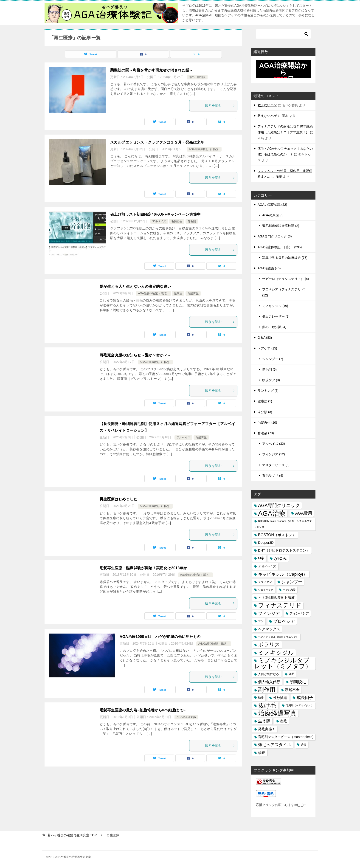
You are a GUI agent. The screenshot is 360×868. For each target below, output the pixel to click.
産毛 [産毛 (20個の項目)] (284, 721)
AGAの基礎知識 (186, 717)
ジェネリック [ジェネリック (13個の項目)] (266, 590)
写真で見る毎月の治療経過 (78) (285, 258)
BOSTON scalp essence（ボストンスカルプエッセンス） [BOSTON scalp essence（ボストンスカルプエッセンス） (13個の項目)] (283, 524)
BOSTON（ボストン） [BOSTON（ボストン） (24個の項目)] (277, 535)
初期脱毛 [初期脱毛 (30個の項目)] (298, 682)
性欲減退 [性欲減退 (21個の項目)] (280, 698)
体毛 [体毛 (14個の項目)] (291, 674)
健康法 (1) (265, 401)
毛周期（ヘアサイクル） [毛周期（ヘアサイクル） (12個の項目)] (300, 705)
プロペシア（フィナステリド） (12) (285, 292)
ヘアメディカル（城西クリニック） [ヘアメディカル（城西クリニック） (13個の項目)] (278, 637)
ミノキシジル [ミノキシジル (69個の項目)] (276, 653)
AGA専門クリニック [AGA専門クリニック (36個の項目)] (279, 505)
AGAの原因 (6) (273, 215)
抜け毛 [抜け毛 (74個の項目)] (267, 705)
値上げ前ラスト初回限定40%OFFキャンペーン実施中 (155, 214)
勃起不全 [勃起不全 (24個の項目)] (292, 690)
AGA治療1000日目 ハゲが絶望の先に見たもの (160, 637)
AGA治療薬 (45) (269, 268)
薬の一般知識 (197, 77)
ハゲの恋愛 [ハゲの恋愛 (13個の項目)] (289, 590)
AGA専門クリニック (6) (275, 236)
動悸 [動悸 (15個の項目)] (261, 698)
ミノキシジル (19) (275, 306)
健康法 (178, 293)
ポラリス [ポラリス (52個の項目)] (269, 645)
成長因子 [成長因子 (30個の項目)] (305, 698)
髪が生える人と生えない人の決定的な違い (135, 286)
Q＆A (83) (265, 338)
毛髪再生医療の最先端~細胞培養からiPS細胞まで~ (143, 710)
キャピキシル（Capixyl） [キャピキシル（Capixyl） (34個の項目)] (283, 574)
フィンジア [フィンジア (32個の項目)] (269, 613)
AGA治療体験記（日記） (204, 149)
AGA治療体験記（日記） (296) (280, 247)
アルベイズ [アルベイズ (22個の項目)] (267, 566)
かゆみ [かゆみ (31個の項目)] (280, 558)
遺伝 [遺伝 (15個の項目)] (304, 745)
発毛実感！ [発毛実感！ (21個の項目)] (267, 729)
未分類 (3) (265, 412)
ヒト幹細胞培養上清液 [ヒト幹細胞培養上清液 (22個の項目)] (276, 598)
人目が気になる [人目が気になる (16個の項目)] (269, 674)
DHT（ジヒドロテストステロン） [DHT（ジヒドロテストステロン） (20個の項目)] (284, 550)
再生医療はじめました (118, 499)
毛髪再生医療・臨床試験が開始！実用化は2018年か (143, 568)
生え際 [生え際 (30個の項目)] (264, 721)
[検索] (283, 34)
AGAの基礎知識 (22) (272, 205)
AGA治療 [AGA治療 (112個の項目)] (272, 513)
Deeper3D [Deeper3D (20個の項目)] (266, 543)
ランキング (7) (268, 391)
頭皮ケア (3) (271, 380)
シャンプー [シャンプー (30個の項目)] (292, 582)
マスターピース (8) (276, 465)
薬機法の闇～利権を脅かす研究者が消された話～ (152, 70)
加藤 (279, 177)
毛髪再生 (177, 221)
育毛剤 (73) (266, 433)
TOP (72, 835)
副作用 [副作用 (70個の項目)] (267, 690)
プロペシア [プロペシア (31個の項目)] (284, 621)
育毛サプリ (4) (273, 476)
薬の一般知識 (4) (274, 327)
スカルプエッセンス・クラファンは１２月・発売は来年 (157, 142)
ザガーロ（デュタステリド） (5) (285, 279)
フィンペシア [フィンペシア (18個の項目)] (299, 613)
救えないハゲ (267, 105)
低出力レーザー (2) (276, 316)
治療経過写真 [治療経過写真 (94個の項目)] (277, 713)
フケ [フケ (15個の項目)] (261, 621)
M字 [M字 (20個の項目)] (261, 558)
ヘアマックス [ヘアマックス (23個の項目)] (269, 629)
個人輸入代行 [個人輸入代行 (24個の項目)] (269, 682)
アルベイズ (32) (274, 444)
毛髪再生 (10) (267, 423)
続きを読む (220, 105)
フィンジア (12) (274, 454)
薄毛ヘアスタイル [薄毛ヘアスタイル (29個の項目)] (275, 745)
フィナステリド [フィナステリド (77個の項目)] (280, 605)
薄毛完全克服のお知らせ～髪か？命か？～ (135, 355)
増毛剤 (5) (269, 369)
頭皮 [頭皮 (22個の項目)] (262, 753)
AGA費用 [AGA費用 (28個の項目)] (304, 513)
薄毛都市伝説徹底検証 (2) (281, 226)
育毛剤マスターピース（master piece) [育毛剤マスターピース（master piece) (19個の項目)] (286, 737)
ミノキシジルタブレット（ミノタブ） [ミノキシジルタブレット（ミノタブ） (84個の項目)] (283, 663)
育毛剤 (192, 221)
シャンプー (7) (273, 359)
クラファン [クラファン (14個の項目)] (265, 582)
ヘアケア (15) (267, 348)
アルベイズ (159, 221)
